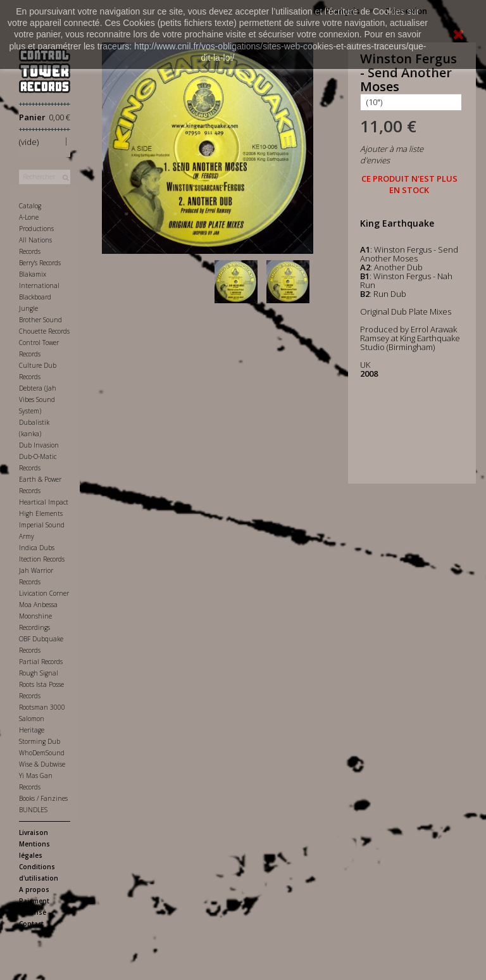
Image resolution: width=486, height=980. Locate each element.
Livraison (34, 832)
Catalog (30, 206)
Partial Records (41, 662)
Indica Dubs (37, 548)
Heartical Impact (44, 502)
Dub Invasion (39, 445)
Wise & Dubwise (42, 764)
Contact (31, 924)
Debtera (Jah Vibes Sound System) (38, 399)
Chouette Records (44, 331)
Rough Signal (39, 673)
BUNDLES (33, 810)
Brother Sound (40, 320)
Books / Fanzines (43, 798)
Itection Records (42, 559)
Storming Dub (40, 741)
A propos (34, 889)
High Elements (41, 513)
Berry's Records (40, 263)
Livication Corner (44, 593)
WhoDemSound (42, 753)
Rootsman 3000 (42, 707)
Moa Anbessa (38, 605)
